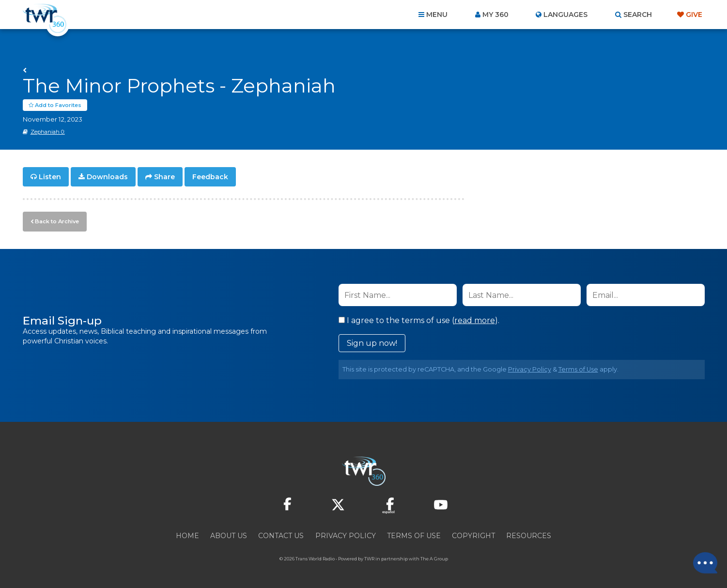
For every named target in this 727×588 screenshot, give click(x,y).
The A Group (434, 559)
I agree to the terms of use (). (419, 320)
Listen (50, 177)
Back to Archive (57, 221)
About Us (229, 536)
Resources (529, 536)
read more (475, 320)
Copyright (473, 536)
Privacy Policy (530, 369)
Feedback (210, 177)
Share (164, 177)
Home (187, 536)
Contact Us (281, 536)
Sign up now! (372, 343)
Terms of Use (578, 369)
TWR (369, 559)
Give (694, 15)
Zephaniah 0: (48, 132)
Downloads (107, 177)
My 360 (495, 15)
